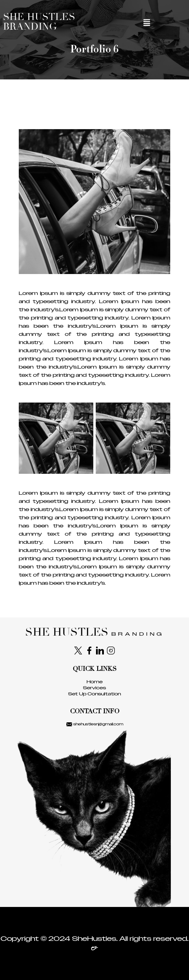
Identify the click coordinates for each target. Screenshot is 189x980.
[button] (147, 23)
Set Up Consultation (94, 694)
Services (94, 688)
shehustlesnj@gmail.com (95, 724)
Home (95, 682)
